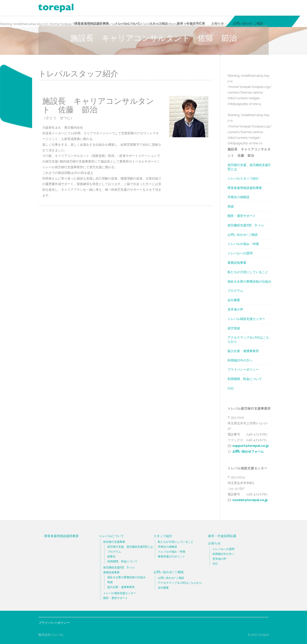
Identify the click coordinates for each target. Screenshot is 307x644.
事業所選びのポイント (172, 556)
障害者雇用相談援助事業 (245, 188)
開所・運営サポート (242, 216)
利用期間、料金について (245, 379)
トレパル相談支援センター (246, 319)
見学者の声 (235, 309)
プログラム (235, 291)
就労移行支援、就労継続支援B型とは (249, 167)
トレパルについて (111, 536)
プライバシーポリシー (243, 370)
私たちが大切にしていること (248, 272)
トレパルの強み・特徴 (243, 244)
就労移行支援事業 (114, 542)
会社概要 (234, 300)
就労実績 (234, 328)
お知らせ (214, 543)
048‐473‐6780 (257, 434)
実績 (231, 206)
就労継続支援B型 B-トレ (246, 225)
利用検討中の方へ (240, 360)
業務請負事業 (237, 263)
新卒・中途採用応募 (222, 536)
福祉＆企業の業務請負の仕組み (249, 281)
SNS (231, 388)
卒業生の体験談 (238, 197)
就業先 (111, 556)
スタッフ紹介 (163, 536)
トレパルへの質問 (240, 253)
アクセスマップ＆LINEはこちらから (248, 340)
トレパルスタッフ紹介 (243, 178)
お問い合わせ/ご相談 (243, 235)
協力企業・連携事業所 (243, 351)
